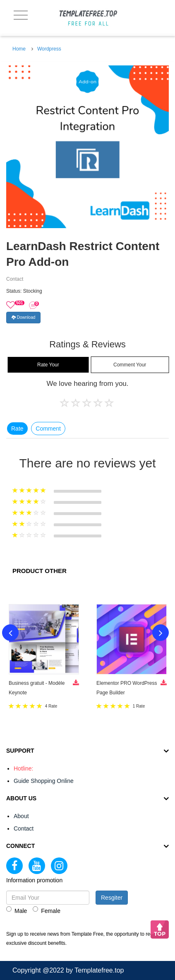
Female (47, 910)
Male (17, 910)
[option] (87, 147)
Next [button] (161, 633)
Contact (24, 828)
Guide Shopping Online (44, 781)
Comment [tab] (48, 429)
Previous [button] (10, 633)
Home (19, 49)
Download (23, 317)
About (21, 816)
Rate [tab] (17, 429)
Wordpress (49, 49)
